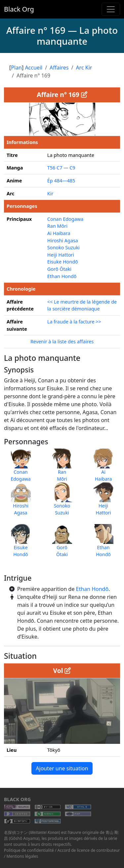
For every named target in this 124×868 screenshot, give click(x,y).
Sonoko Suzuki (63, 247)
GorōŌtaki (62, 544)
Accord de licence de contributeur (89, 850)
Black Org (19, 9)
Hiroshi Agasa (63, 241)
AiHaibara (103, 468)
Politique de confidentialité (29, 850)
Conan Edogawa (65, 219)
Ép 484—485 (61, 181)
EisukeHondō (21, 544)
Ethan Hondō (92, 589)
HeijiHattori (103, 502)
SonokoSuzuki (62, 502)
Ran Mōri (57, 226)
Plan (16, 68)
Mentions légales (22, 856)
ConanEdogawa (21, 468)
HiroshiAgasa (21, 502)
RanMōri (62, 468)
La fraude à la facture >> (74, 322)
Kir (50, 193)
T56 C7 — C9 (61, 168)
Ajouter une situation (62, 768)
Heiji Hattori (61, 255)
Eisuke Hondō (63, 262)
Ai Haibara (59, 233)
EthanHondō (103, 544)
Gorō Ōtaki (59, 269)
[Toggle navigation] (111, 9)
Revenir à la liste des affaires (62, 341)
